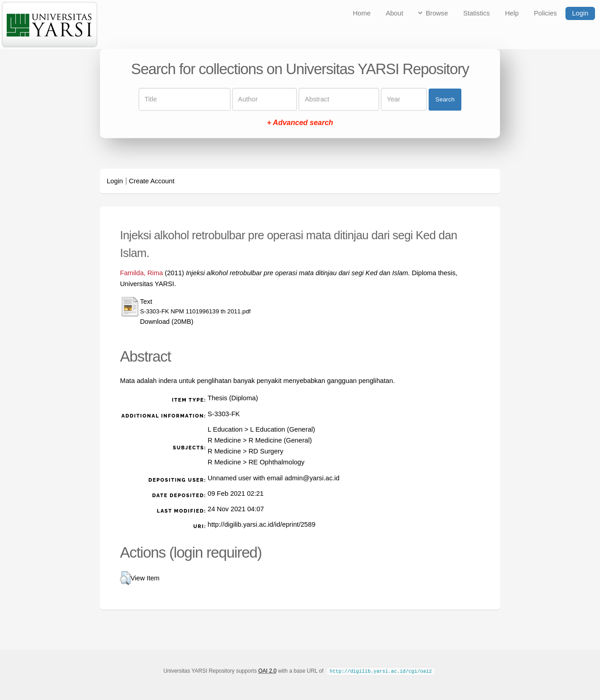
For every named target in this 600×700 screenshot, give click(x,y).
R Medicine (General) (280, 440)
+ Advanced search (300, 123)
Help (512, 13)
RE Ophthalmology (277, 462)
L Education (225, 429)
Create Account (152, 181)
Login (580, 13)
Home (362, 13)
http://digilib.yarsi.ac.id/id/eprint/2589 (262, 524)
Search (445, 99)
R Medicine (224, 440)
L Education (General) (282, 429)
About (395, 13)
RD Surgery (266, 451)
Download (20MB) (167, 322)
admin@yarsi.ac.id (312, 478)
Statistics (477, 13)
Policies (546, 13)
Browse (437, 13)
